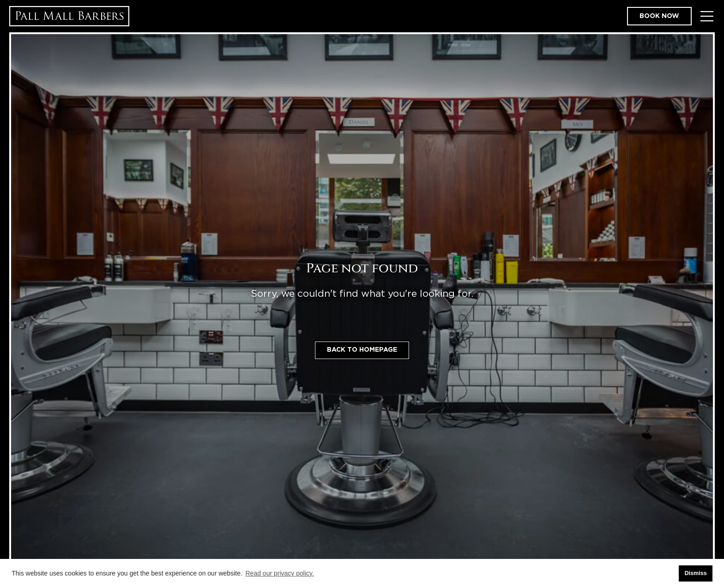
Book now (659, 16)
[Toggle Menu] (707, 16)
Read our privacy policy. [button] (280, 573)
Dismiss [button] (695, 573)
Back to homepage (362, 350)
